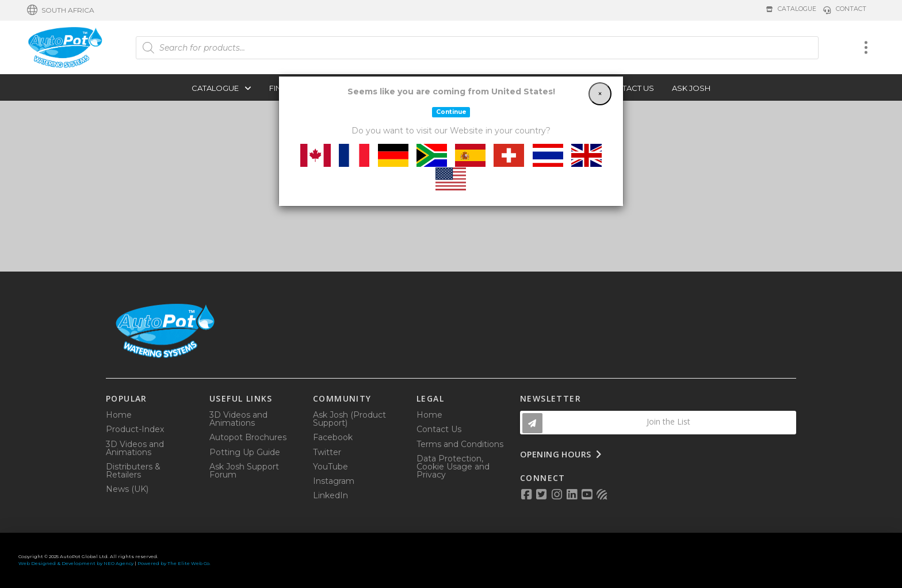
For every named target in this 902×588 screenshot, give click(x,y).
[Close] (600, 94)
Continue (451, 112)
